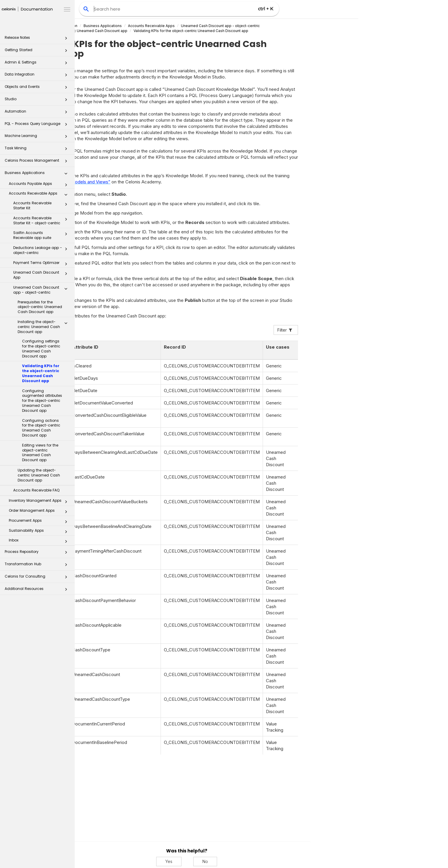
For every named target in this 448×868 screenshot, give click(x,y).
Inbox (40, 541)
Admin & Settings (38, 64)
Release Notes (38, 39)
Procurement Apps (40, 522)
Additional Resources (38, 590)
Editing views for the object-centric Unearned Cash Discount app (40, 453)
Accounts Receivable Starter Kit (42, 205)
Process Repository (38, 553)
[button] (66, 39)
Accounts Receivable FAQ (36, 490)
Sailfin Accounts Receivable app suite (42, 235)
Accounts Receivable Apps (40, 195)
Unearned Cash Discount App (42, 275)
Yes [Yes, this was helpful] (244, 861)
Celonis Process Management (38, 162)
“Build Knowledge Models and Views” (147, 182)
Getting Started (38, 52)
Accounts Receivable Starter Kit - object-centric (42, 220)
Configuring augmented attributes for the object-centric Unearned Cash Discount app (42, 401)
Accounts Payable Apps (40, 185)
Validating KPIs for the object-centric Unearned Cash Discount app (41, 373)
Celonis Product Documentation (125, 26)
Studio (38, 101)
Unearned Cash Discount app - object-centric (42, 290)
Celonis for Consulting (38, 578)
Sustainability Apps (40, 532)
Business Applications (38, 174)
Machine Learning (38, 137)
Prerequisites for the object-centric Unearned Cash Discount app (40, 307)
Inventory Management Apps (40, 502)
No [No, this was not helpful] (280, 861)
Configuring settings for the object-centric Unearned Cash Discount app (41, 348)
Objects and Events (38, 88)
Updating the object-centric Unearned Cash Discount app (39, 475)
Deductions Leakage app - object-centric (42, 250)
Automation (38, 113)
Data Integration (38, 76)
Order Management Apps (40, 512)
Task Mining (38, 150)
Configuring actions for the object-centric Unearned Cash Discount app (41, 428)
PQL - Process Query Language (38, 125)
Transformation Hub (38, 566)
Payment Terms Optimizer (42, 264)
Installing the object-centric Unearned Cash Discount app (44, 327)
